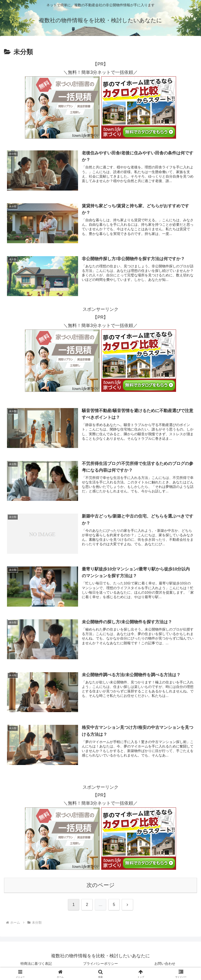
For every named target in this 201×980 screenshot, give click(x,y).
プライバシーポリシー (100, 964)
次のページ (101, 885)
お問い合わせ (165, 964)
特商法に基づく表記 (36, 964)
